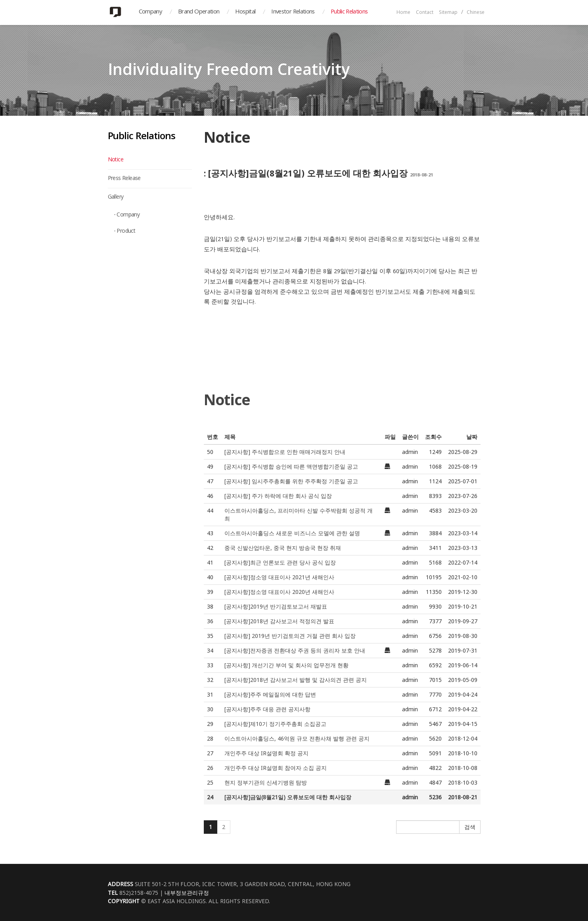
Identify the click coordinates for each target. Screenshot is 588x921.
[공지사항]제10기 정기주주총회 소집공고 (275, 724)
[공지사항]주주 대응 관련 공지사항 (267, 709)
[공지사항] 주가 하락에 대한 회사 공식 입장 (278, 496)
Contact (425, 13)
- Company (127, 215)
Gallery (116, 197)
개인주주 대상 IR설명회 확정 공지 (266, 753)
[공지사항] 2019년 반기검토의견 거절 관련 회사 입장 (290, 636)
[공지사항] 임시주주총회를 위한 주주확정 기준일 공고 (291, 481)
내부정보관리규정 (187, 893)
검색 (470, 827)
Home (403, 13)
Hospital (245, 12)
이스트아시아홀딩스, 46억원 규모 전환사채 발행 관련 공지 (297, 738)
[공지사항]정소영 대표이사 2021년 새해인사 (279, 577)
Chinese (476, 13)
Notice (116, 160)
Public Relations (349, 12)
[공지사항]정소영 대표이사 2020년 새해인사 (279, 592)
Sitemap (448, 13)
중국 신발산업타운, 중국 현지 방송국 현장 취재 (283, 548)
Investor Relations (293, 12)
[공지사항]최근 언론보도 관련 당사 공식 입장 (280, 562)
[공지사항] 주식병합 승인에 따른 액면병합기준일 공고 (291, 466)
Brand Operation (199, 12)
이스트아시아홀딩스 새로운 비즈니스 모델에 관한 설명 (292, 533)
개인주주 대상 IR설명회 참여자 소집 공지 (276, 768)
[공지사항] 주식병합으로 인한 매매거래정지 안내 (285, 452)
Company (151, 12)
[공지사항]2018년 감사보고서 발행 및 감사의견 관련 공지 (296, 680)
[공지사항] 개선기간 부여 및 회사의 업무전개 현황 (286, 665)
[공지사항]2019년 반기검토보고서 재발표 (276, 606)
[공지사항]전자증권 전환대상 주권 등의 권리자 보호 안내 (295, 650)
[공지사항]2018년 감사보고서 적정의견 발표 (279, 621)
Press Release (124, 179)
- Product (125, 232)
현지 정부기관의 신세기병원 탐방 (266, 782)
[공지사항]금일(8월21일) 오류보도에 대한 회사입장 (288, 797)
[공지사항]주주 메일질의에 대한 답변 (270, 694)
